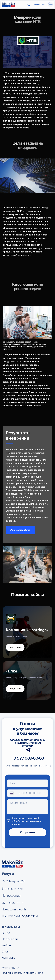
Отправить (27, 832)
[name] (27, 783)
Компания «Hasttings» (27, 630)
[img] (9, 5)
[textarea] (27, 807)
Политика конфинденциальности (22, 973)
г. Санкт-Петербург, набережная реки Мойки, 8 (28, 766)
